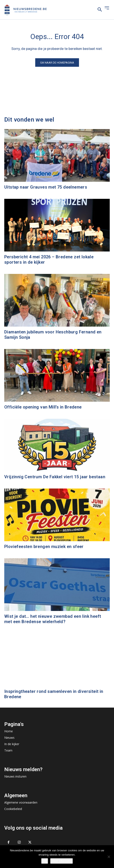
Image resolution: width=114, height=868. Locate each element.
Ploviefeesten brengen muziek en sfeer (44, 547)
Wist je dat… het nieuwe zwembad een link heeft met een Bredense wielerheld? (53, 619)
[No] (109, 857)
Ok (45, 861)
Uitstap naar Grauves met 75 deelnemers (46, 187)
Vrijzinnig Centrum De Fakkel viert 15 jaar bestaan (55, 477)
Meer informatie (61, 861)
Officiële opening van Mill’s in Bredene (43, 407)
